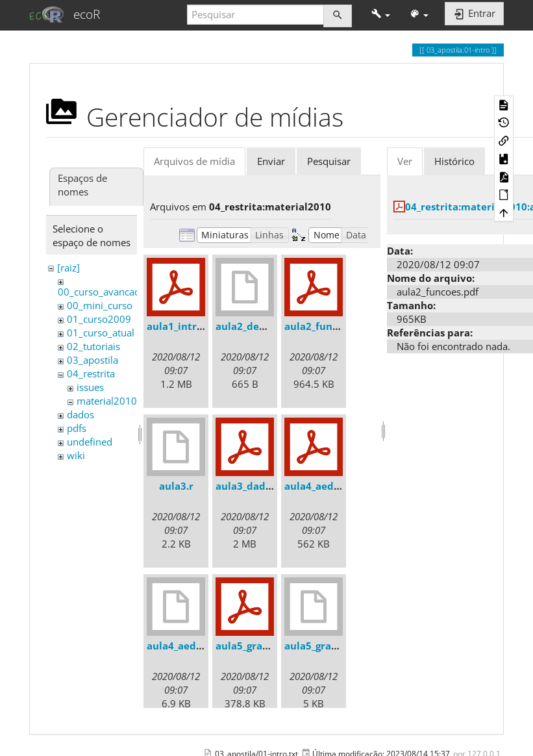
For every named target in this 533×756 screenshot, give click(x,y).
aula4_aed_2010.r (189, 646)
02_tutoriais (93, 346)
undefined (90, 442)
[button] (381, 15)
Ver (405, 161)
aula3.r (176, 486)
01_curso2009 (99, 319)
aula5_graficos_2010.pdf (273, 646)
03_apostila (93, 360)
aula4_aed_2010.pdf (332, 486)
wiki (76, 455)
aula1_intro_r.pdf (189, 326)
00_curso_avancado (102, 292)
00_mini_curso (100, 305)
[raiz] (68, 268)
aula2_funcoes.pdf (329, 326)
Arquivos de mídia (194, 161)
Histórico (454, 161)
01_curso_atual (101, 333)
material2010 (107, 401)
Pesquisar (329, 161)
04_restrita (91, 373)
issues (90, 387)
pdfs (77, 428)
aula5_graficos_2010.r (336, 646)
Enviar (271, 161)
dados (81, 414)
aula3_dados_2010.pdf (269, 486)
